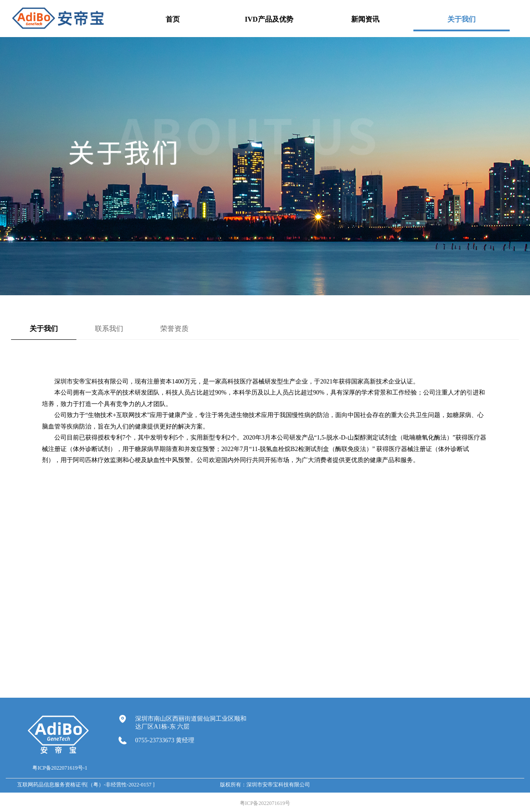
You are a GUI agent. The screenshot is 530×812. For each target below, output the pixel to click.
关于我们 (44, 329)
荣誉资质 (174, 329)
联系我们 (109, 329)
